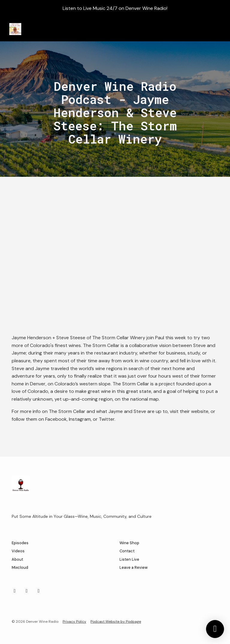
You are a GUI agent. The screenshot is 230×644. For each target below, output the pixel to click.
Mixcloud (20, 567)
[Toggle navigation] (218, 29)
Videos (18, 551)
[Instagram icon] (15, 591)
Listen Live (129, 559)
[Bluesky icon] (39, 591)
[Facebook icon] (27, 591)
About (17, 559)
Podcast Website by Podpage (116, 622)
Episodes (20, 543)
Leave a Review (134, 567)
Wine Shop (129, 543)
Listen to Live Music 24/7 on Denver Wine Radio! (115, 8)
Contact (127, 551)
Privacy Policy (74, 622)
